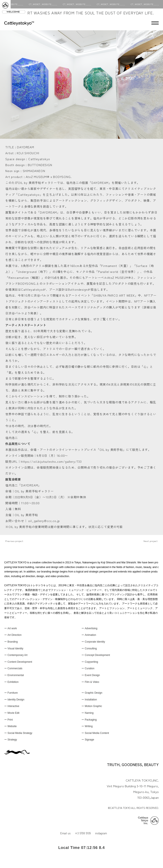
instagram (101, 833)
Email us (65, 833)
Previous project (14, 541)
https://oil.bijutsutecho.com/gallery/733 (51, 461)
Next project (151, 541)
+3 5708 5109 (83, 833)
